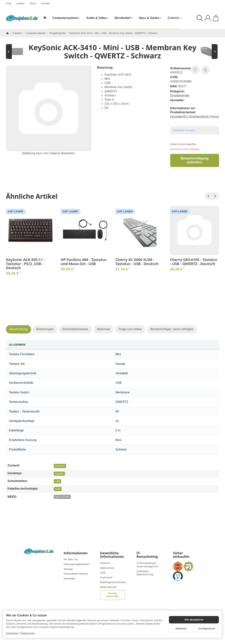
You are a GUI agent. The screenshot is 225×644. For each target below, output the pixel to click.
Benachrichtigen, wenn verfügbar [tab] (172, 329)
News (33, 3)
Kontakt (45, 3)
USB (57, 481)
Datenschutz (28, 633)
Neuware (60, 466)
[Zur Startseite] (22, 18)
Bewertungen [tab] (45, 329)
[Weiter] (215, 196)
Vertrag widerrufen (113, 595)
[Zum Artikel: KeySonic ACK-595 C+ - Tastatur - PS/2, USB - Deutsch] (17, 52)
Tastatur (59, 474)
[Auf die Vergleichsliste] (206, 70)
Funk (58, 489)
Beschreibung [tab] (19, 329)
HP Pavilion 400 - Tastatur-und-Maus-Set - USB (84, 262)
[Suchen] (200, 18)
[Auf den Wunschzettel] (195, 70)
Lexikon (20, 3)
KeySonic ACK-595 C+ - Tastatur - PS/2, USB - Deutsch (25, 264)
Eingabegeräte (180, 95)
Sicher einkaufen (181, 555)
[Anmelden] (208, 18)
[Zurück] (208, 196)
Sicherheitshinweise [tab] (75, 329)
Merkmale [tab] (104, 329)
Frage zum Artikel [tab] (130, 329)
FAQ (8, 3)
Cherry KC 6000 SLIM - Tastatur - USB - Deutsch (137, 262)
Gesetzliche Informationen (112, 555)
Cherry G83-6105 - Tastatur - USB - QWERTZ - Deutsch (194, 262)
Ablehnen (181, 629)
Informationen (75, 553)
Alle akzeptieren (194, 620)
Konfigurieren (207, 629)
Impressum (12, 633)
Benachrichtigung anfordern (195, 160)
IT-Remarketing (147, 555)
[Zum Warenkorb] (216, 18)
